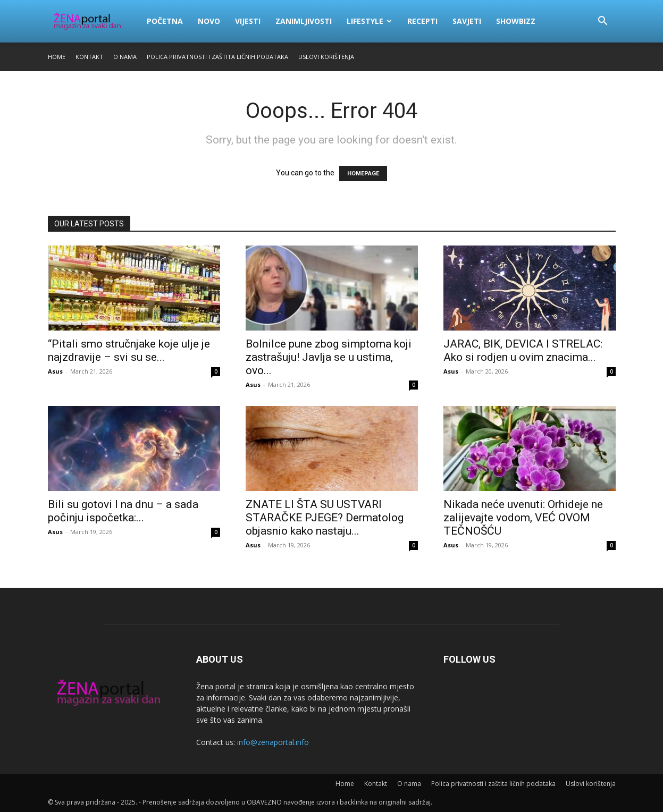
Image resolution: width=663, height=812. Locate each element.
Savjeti (467, 21)
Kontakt (89, 57)
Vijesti (248, 21)
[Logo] (94, 21)
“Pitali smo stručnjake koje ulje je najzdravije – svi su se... (129, 350)
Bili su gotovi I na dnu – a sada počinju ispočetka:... (123, 511)
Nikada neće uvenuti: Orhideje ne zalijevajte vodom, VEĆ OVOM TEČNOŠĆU (523, 518)
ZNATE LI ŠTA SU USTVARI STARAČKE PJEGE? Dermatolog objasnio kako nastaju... (325, 518)
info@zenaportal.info (273, 742)
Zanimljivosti (304, 21)
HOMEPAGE (363, 174)
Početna (165, 21)
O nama (125, 57)
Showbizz (516, 21)
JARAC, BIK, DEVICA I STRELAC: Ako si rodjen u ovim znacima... (523, 350)
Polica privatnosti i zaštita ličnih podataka (217, 57)
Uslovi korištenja (326, 57)
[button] (603, 22)
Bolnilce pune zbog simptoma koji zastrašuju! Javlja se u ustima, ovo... (329, 357)
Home (57, 57)
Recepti (422, 21)
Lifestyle (369, 21)
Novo (209, 21)
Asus (55, 371)
